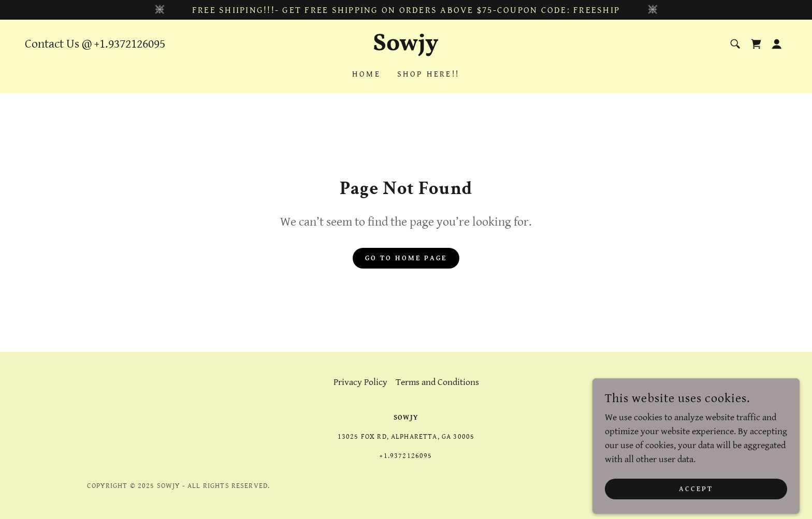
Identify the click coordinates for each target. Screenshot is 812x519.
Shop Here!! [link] (429, 74)
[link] (406, 47)
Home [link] (366, 74)
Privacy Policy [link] (360, 382)
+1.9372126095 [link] (130, 44)
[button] (777, 44)
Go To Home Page (406, 258)
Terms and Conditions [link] (437, 382)
